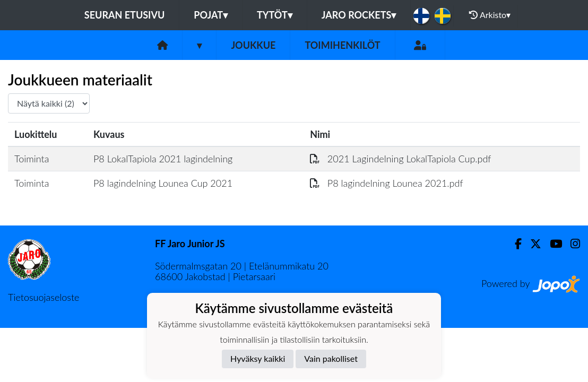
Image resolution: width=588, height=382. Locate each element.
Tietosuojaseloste (44, 297)
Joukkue (253, 45)
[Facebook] (514, 244)
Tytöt (275, 15)
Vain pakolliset (331, 358)
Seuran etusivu (125, 15)
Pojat (211, 15)
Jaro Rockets (359, 15)
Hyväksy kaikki (258, 358)
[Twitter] (531, 244)
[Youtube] (552, 244)
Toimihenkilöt (342, 45)
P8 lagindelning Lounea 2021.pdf (386, 183)
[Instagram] (571, 244)
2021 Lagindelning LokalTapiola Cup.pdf (400, 159)
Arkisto (490, 15)
